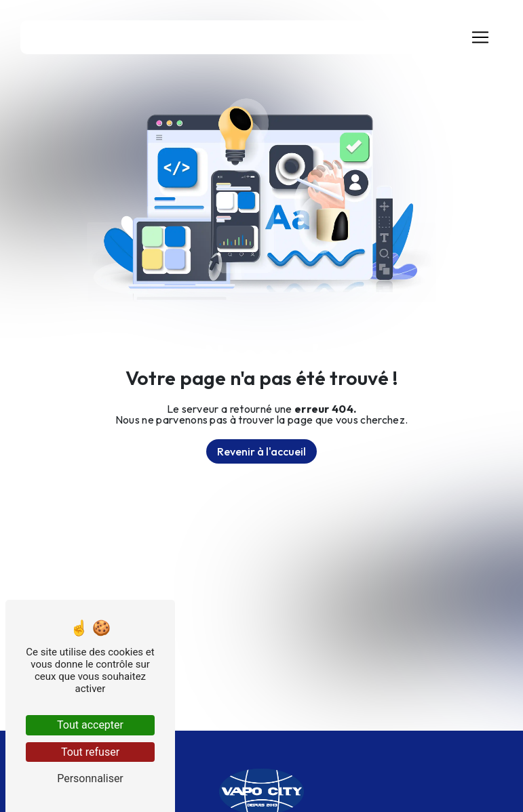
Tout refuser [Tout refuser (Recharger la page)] (90, 752)
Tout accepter (90, 725)
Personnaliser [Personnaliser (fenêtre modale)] (90, 778)
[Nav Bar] (480, 37)
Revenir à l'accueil (261, 451)
